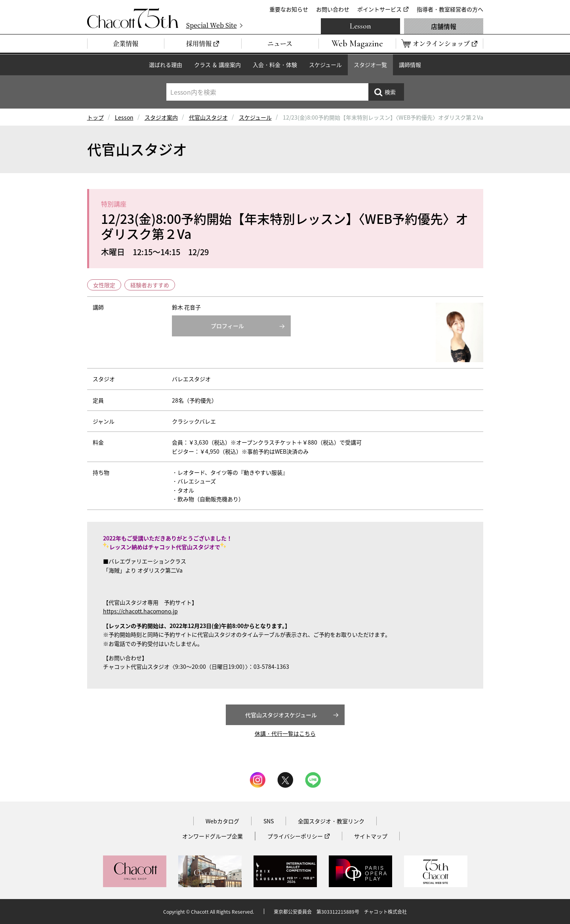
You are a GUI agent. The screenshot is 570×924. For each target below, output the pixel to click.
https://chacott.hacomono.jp (140, 611)
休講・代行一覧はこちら (285, 733)
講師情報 (410, 65)
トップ (95, 117)
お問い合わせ (333, 9)
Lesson (360, 26)
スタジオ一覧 (370, 65)
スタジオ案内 (161, 117)
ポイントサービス (379, 9)
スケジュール (325, 65)
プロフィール (227, 326)
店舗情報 (444, 26)
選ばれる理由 (166, 65)
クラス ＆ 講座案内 (217, 65)
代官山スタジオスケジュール (281, 715)
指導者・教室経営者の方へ (450, 9)
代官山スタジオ (208, 117)
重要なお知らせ (289, 9)
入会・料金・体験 (275, 65)
